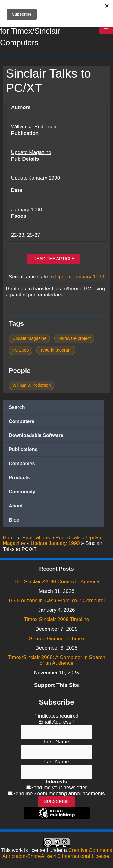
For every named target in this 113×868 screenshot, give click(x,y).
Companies (22, 464)
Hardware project (74, 338)
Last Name (56, 762)
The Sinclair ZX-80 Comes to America (56, 582)
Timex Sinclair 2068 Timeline (56, 619)
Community (22, 492)
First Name (56, 742)
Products (19, 478)
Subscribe (56, 801)
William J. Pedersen (32, 385)
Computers (21, 421)
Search (17, 407)
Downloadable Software (36, 435)
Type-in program (56, 350)
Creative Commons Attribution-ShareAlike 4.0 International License (57, 853)
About (16, 506)
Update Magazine (31, 152)
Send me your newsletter (58, 788)
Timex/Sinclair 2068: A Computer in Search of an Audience (56, 660)
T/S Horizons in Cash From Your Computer (56, 600)
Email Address (56, 722)
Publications (23, 449)
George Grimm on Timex (56, 639)
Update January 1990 (36, 178)
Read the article (54, 259)
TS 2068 (21, 350)
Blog (14, 520)
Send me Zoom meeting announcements (58, 794)
